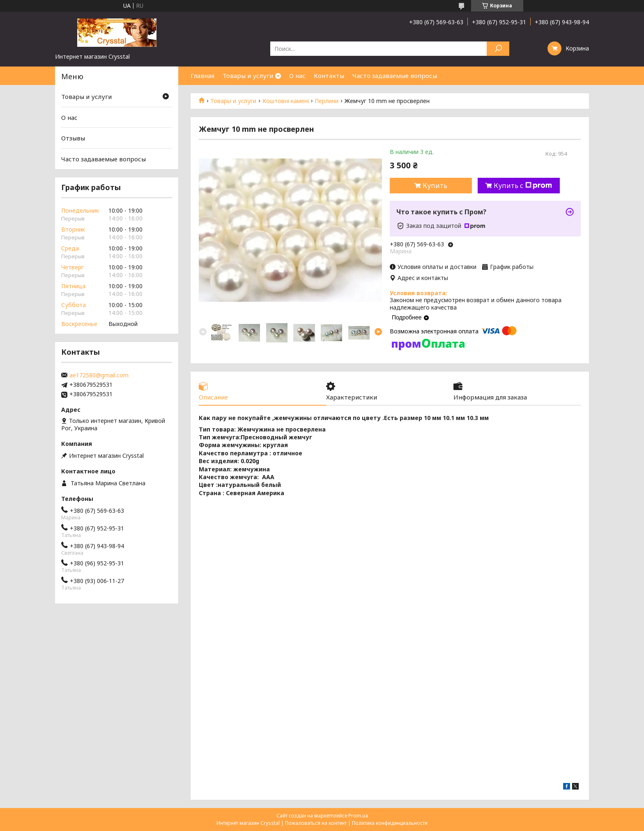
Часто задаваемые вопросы (395, 76)
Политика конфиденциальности (390, 823)
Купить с (523, 186)
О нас (297, 76)
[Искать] (498, 49)
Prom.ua (358, 816)
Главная (202, 76)
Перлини (327, 101)
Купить (435, 186)
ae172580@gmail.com (99, 375)
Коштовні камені (286, 101)
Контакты (329, 76)
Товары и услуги (248, 76)
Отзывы (73, 138)
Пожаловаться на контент (316, 823)
